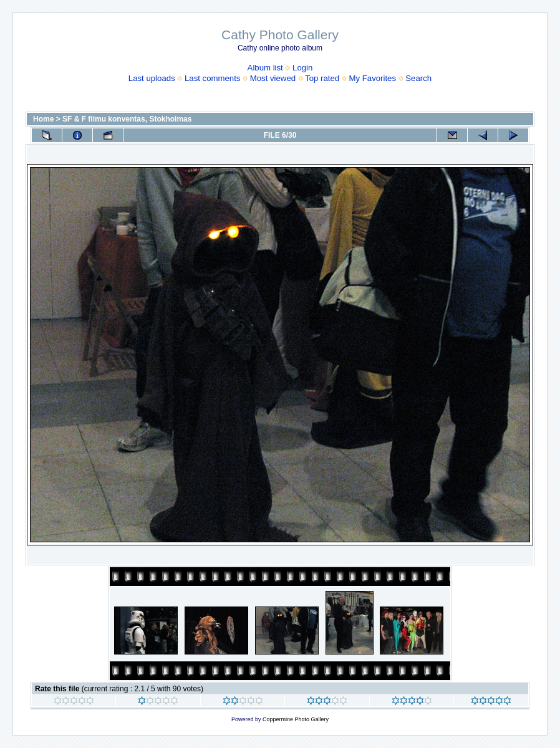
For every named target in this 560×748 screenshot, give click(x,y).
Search (418, 78)
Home (43, 119)
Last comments (212, 78)
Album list (265, 68)
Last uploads (152, 78)
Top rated (322, 78)
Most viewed (273, 78)
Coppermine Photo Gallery (296, 719)
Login (302, 68)
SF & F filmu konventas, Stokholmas (127, 119)
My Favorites (373, 78)
